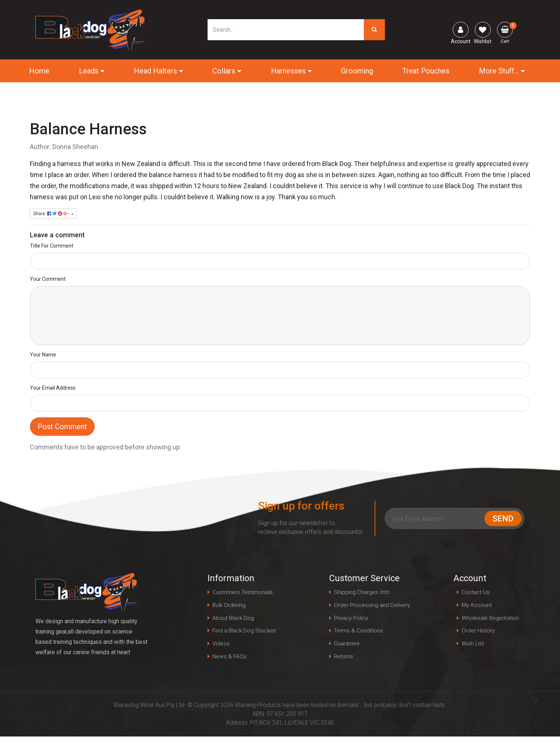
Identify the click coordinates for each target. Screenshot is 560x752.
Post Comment (62, 427)
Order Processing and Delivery (362, 612)
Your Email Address (53, 388)
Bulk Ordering (229, 606)
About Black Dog (234, 619)
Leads (89, 71)
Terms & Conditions (359, 646)
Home (40, 71)
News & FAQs (230, 659)
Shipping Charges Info (362, 592)
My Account (475, 606)
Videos (221, 646)
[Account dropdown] (461, 30)
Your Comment (48, 279)
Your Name (43, 355)
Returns (344, 672)
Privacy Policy (352, 632)
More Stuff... (498, 71)
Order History (477, 632)
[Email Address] (436, 519)
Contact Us (474, 592)
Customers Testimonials (244, 592)
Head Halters (156, 71)
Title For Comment (52, 246)
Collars (224, 71)
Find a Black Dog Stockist (246, 632)
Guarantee (347, 659)
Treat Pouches (425, 71)
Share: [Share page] (52, 214)
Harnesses (288, 71)
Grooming (357, 71)
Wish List (471, 646)
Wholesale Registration (489, 619)
